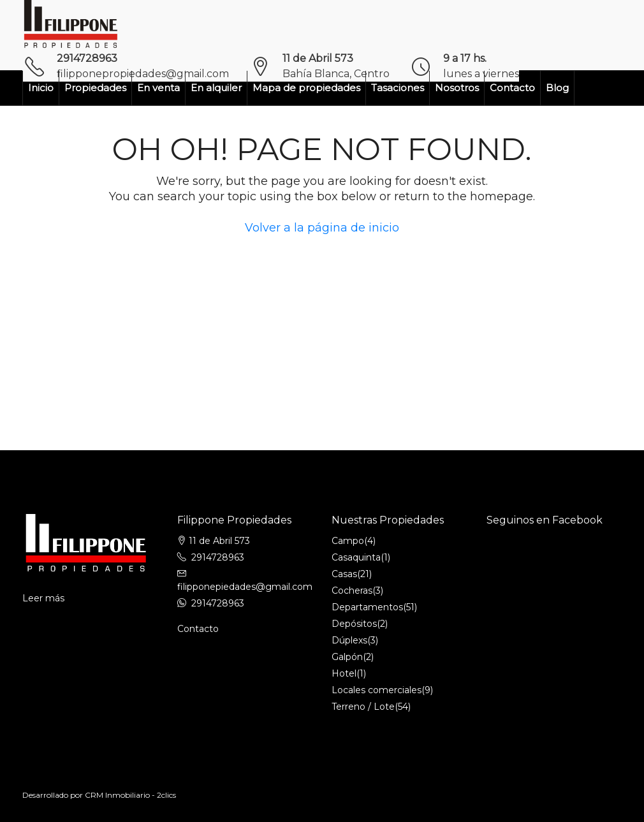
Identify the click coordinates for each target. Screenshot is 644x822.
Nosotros (457, 88)
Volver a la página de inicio (322, 228)
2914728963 (87, 58)
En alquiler (216, 88)
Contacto (512, 88)
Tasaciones (398, 88)
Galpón (347, 657)
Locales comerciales (377, 690)
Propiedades (95, 88)
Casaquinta (356, 557)
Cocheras (352, 591)
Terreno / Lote (363, 707)
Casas (344, 574)
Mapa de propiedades (306, 88)
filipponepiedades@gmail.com (245, 587)
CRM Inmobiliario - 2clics (130, 795)
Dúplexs (349, 640)
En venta (158, 88)
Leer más (43, 598)
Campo (348, 541)
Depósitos (354, 624)
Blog (557, 88)
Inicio (41, 88)
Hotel (344, 673)
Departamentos (367, 607)
